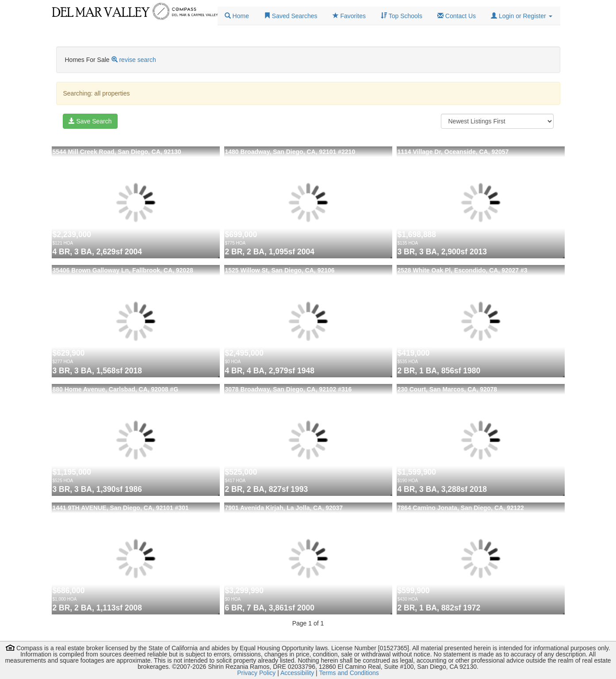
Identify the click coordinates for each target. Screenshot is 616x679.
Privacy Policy (256, 673)
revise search (137, 60)
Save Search (90, 121)
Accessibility (297, 673)
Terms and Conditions (349, 673)
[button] (521, 16)
